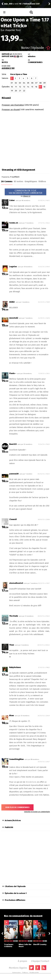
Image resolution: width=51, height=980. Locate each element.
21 (20, 91)
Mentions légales (18, 968)
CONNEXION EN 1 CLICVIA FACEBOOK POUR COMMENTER (25, 192)
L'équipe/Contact (40, 961)
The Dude (14, 616)
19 (12, 91)
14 (28, 87)
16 (36, 87)
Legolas (13, 267)
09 (45, 83)
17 (40, 87)
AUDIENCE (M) (8, 68)
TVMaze (25, 973)
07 (36, 83)
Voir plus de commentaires (17, 807)
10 (12, 87)
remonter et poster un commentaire (37, 812)
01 (12, 83)
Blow (11, 716)
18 (44, 87)
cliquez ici (27, 196)
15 (32, 87)
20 (16, 91)
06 (32, 83)
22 (24, 91)
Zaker (12, 200)
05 (28, 83)
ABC (21, 56)
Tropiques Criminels (11, 944)
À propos (22, 961)
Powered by (11, 177)
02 (16, 83)
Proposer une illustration (13, 105)
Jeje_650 (8, 4)
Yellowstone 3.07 (31, 4)
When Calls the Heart (26, 944)
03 (20, 83)
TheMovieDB (34, 973)
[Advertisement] (25, 139)
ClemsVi (13, 519)
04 (24, 83)
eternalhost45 (16, 583)
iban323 (13, 444)
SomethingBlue (16, 759)
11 (16, 87)
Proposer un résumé (11, 110)
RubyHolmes (17, 657)
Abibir (12, 302)
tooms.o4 (14, 223)
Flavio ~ (13, 373)
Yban (12, 645)
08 (40, 83)
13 (24, 87)
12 (20, 87)
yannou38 (14, 474)
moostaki (14, 318)
